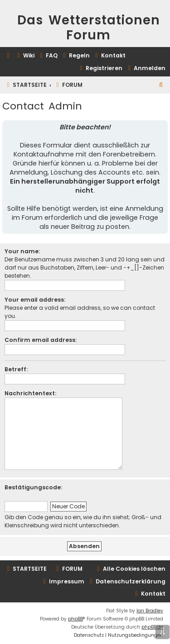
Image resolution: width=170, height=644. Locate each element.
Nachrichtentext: (30, 393)
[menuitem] (25, 56)
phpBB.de (152, 627)
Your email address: (35, 300)
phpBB (75, 619)
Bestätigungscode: (33, 487)
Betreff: (16, 369)
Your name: (22, 251)
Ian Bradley (150, 611)
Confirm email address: (41, 340)
